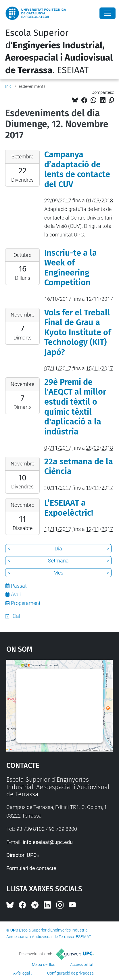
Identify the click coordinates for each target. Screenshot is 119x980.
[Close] (108, 13)
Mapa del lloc (44, 965)
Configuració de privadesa (70, 973)
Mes (58, 573)
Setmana (58, 561)
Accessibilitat (82, 965)
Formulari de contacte (31, 868)
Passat (19, 586)
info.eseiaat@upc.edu (48, 842)
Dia (58, 549)
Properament (26, 603)
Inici (9, 86)
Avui (16, 594)
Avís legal (22, 973)
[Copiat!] (111, 100)
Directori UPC (22, 855)
